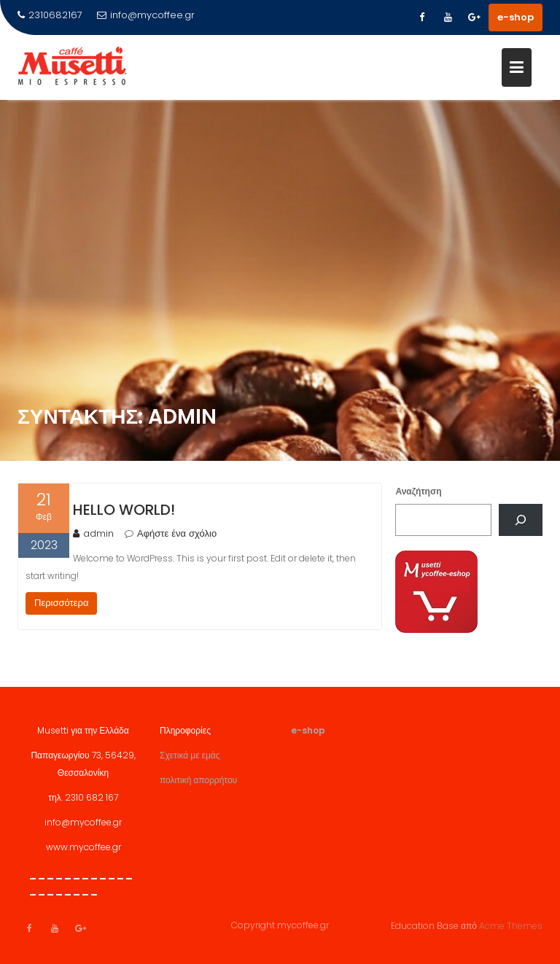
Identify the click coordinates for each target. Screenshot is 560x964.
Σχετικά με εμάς (190, 760)
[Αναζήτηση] (521, 520)
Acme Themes (511, 925)
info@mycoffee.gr (146, 15)
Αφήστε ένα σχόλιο (177, 533)
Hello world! (124, 510)
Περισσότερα (61, 603)
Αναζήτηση (418, 491)
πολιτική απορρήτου (198, 785)
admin (93, 533)
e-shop (516, 17)
